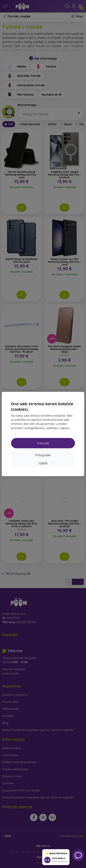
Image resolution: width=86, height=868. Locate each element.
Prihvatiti (43, 443)
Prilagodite (43, 455)
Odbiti (43, 463)
